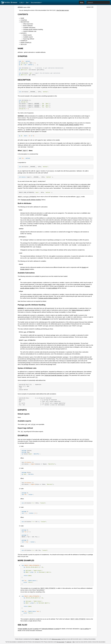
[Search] (98, 3)
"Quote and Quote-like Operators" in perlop (56, 375)
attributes (20, 7)
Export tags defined (29, 39)
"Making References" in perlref (80, 310)
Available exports (28, 37)
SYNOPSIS (24, 20)
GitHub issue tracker (56, 639)
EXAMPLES (24, 41)
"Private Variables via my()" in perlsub (28, 629)
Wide (82, 3)
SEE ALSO (24, 44)
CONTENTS (23, 14)
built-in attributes (53, 288)
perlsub (45, 215)
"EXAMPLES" (46, 319)
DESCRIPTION (25, 22)
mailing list (69, 642)
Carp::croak (47, 285)
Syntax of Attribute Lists (30, 31)
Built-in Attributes (28, 26)
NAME (22, 18)
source (25, 7)
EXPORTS (23, 33)
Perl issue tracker (60, 642)
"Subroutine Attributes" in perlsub (50, 629)
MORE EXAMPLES (26, 43)
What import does (28, 24)
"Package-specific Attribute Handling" (69, 125)
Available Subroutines (29, 28)
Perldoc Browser (9, 3)
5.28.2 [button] (21, 3)
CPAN (28, 7)
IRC (74, 642)
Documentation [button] (36, 3)
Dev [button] (27, 3)
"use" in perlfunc (85, 629)
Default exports (27, 35)
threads (84, 267)
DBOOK (37, 639)
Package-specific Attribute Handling (33, 29)
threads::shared (25, 269)
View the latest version (63, 10)
